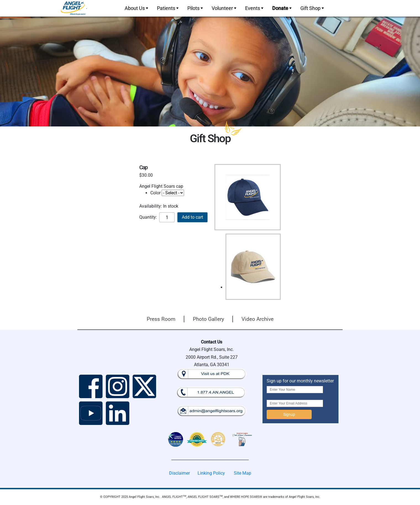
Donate (282, 8)
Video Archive (258, 319)
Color (155, 193)
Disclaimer (179, 473)
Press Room (161, 319)
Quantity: (148, 217)
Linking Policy (211, 473)
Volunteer (225, 8)
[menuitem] (136, 8)
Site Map (242, 473)
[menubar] (224, 8)
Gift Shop (313, 8)
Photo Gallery (208, 319)
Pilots (196, 8)
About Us (137, 8)
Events (255, 8)
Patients (168, 8)
